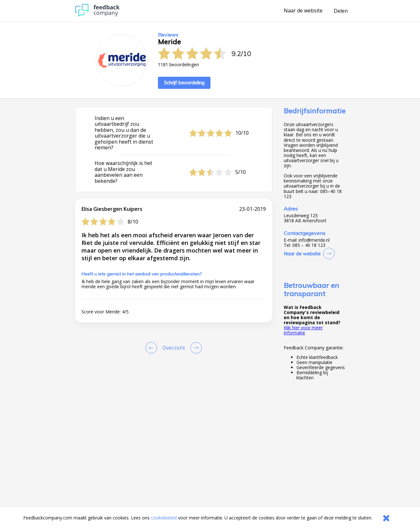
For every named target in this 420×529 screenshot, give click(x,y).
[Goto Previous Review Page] (153, 348)
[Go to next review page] (195, 348)
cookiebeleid (164, 518)
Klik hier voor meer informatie (303, 330)
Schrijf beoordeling (184, 83)
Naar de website (303, 11)
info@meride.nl (314, 240)
